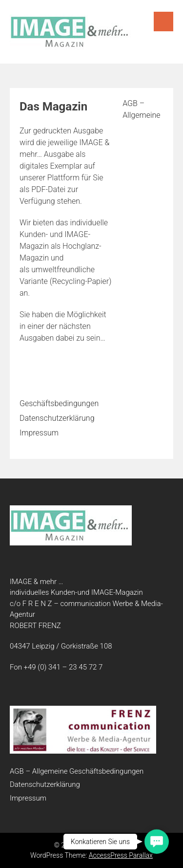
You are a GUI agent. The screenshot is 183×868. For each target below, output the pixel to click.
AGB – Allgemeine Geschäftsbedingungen (77, 771)
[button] (157, 842)
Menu (163, 22)
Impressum (39, 433)
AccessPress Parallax (121, 855)
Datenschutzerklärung (57, 418)
